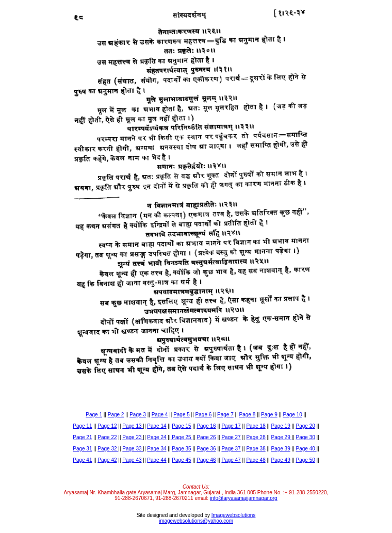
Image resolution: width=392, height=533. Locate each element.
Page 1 (94, 415)
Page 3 (138, 415)
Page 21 (82, 437)
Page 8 (248, 415)
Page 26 (206, 437)
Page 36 (206, 449)
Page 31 (82, 449)
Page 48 (256, 460)
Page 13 (133, 426)
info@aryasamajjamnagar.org (244, 498)
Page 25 (182, 437)
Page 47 (231, 460)
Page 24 (157, 437)
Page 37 (231, 449)
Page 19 (280, 426)
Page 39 (280, 449)
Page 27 (231, 437)
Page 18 (256, 426)
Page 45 (181, 460)
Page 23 (133, 437)
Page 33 (133, 449)
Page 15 (181, 426)
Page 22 (107, 437)
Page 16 (206, 426)
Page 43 (132, 460)
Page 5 (182, 415)
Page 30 (306, 437)
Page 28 (256, 437)
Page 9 (269, 415)
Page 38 (256, 449)
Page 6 (204, 415)
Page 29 (281, 437)
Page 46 (206, 460)
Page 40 (306, 449)
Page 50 (306, 460)
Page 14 (157, 426)
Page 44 (157, 460)
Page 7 (225, 415)
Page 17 (231, 426)
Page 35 (181, 449)
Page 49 (280, 460)
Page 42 (107, 460)
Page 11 (82, 426)
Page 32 (108, 449)
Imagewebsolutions (234, 515)
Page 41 (82, 460)
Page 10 (292, 415)
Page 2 (116, 415)
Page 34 (157, 449)
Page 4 (160, 415)
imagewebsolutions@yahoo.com (196, 521)
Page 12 (107, 426)
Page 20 (306, 426)
